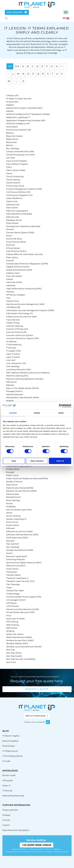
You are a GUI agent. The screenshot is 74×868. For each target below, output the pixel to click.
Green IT (6, 786)
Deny (14, 461)
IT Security (7, 791)
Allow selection (37, 461)
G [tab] (52, 66)
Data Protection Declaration (16, 830)
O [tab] (28, 74)
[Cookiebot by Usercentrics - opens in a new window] (61, 406)
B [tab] (28, 66)
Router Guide (9, 775)
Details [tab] (37, 413)
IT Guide (6, 761)
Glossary (6, 815)
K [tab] (9, 74)
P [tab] (33, 74)
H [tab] (57, 66)
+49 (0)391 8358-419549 (37, 845)
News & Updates (10, 741)
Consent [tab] (13, 413)
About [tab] (61, 413)
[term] (12, 96)
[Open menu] (66, 12)
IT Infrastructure (10, 751)
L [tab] (13, 74)
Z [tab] (23, 81)
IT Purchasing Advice (13, 756)
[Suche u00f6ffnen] (6, 18)
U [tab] (57, 74)
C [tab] (33, 66)
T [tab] (52, 74)
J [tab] (65, 66)
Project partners (10, 810)
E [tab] (42, 66)
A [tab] (23, 66)
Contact (6, 820)
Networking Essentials (13, 796)
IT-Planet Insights (11, 736)
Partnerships (9, 746)
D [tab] (37, 66)
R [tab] (43, 74)
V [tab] (62, 74)
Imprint (6, 825)
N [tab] (23, 74)
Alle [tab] (10, 66)
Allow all (60, 461)
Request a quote (37, 689)
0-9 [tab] (17, 66)
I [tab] (61, 66)
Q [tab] (38, 74)
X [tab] (14, 81)
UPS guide (8, 780)
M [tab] (18, 74)
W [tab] (9, 81)
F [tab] (47, 66)
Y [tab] (19, 81)
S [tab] (48, 74)
